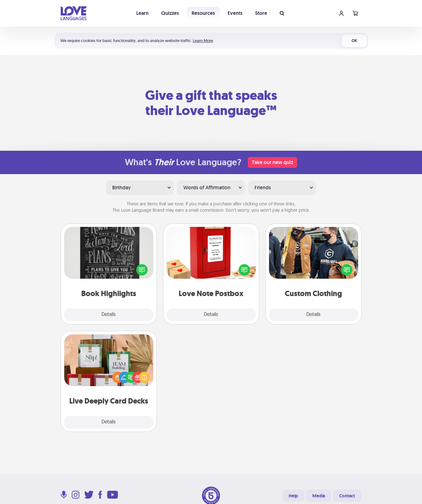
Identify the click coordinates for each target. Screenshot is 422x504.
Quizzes (170, 13)
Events (235, 13)
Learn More (203, 41)
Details (109, 315)
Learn (142, 13)
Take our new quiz (272, 162)
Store (261, 13)
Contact (347, 496)
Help (293, 496)
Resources (203, 13)
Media (319, 496)
